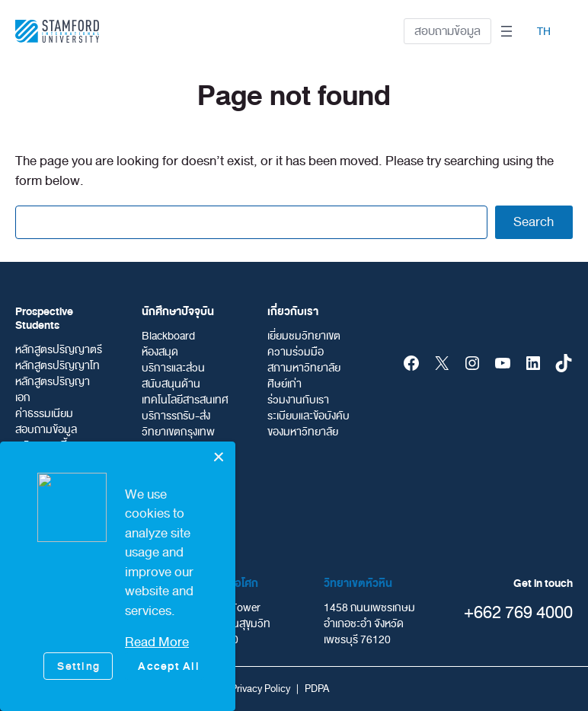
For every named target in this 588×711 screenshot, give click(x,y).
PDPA (317, 689)
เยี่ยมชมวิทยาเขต (304, 336)
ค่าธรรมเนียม (44, 414)
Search (534, 222)
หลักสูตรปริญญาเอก (53, 390)
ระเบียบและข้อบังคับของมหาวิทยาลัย (308, 424)
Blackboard (168, 336)
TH (544, 32)
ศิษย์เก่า (284, 384)
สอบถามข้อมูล (447, 31)
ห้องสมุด (160, 352)
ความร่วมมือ (296, 352)
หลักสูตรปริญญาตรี (59, 350)
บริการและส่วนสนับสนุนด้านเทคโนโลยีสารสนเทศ (185, 384)
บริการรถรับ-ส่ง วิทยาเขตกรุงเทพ (178, 424)
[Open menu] (507, 31)
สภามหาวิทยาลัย (304, 368)
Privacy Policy (260, 689)
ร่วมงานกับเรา (298, 400)
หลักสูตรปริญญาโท (58, 366)
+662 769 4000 (518, 612)
